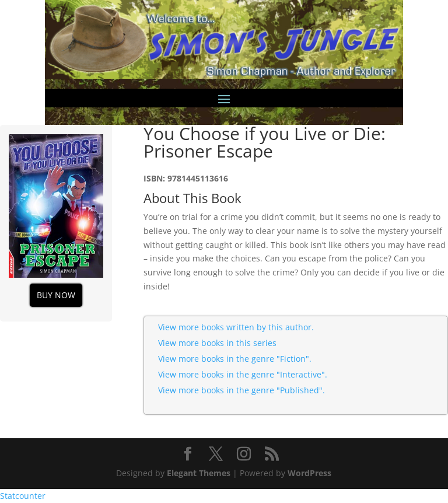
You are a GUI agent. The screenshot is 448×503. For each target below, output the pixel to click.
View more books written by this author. (236, 327)
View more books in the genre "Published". (242, 390)
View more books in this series (217, 343)
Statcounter (23, 496)
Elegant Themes (199, 473)
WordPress (309, 473)
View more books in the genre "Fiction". (235, 359)
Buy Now (56, 295)
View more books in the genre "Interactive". (243, 374)
